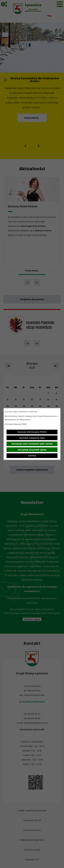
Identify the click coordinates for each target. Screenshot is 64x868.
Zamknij (32, 456)
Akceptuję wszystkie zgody (32, 450)
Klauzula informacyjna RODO (32, 432)
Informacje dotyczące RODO (16, 424)
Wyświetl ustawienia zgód (32, 438)
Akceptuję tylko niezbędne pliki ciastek (32, 444)
